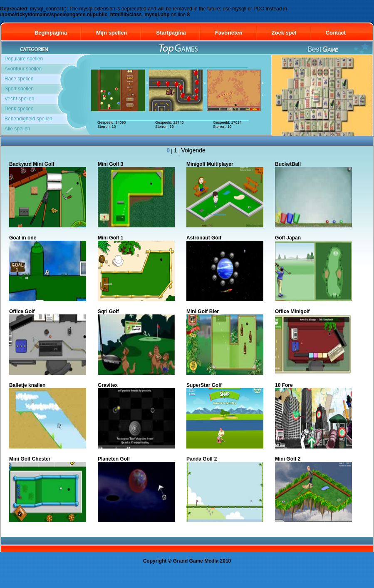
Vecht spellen (19, 99)
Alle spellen (17, 129)
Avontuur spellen (23, 69)
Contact (339, 33)
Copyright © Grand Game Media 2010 (187, 561)
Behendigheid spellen (28, 119)
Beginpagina (51, 33)
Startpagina (171, 33)
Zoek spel (284, 33)
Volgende (193, 150)
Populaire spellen (24, 59)
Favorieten (229, 33)
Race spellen (19, 79)
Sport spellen (19, 89)
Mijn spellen (111, 33)
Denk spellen (19, 109)
